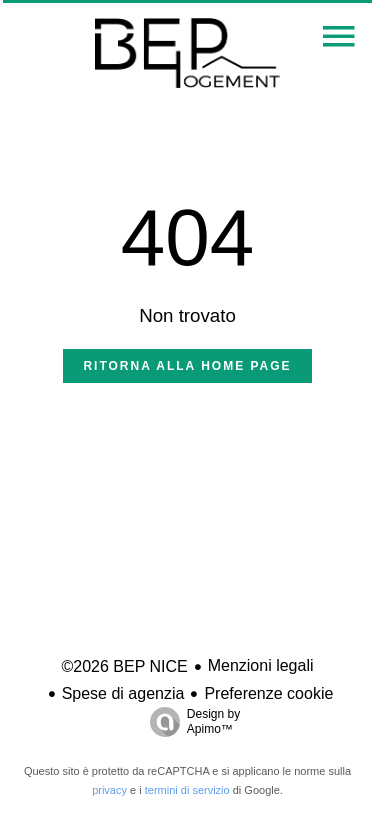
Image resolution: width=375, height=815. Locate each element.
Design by (190, 722)
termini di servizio (187, 790)
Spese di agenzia (123, 693)
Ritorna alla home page (187, 366)
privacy (109, 790)
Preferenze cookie (268, 693)
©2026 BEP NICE (124, 666)
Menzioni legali (261, 665)
